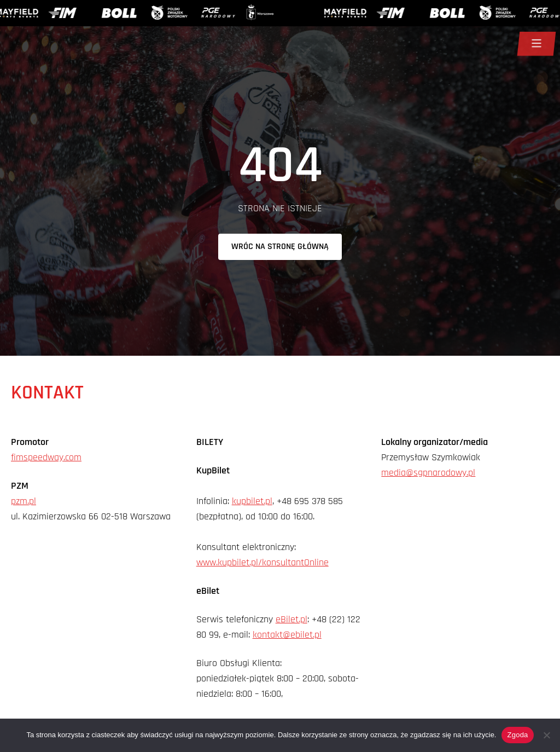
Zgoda (517, 735)
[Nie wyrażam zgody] (546, 735)
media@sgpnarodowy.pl (428, 473)
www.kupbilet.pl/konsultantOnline (262, 562)
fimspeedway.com (46, 457)
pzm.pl (24, 501)
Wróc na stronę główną (280, 247)
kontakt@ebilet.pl (287, 635)
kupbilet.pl (252, 501)
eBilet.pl (291, 619)
